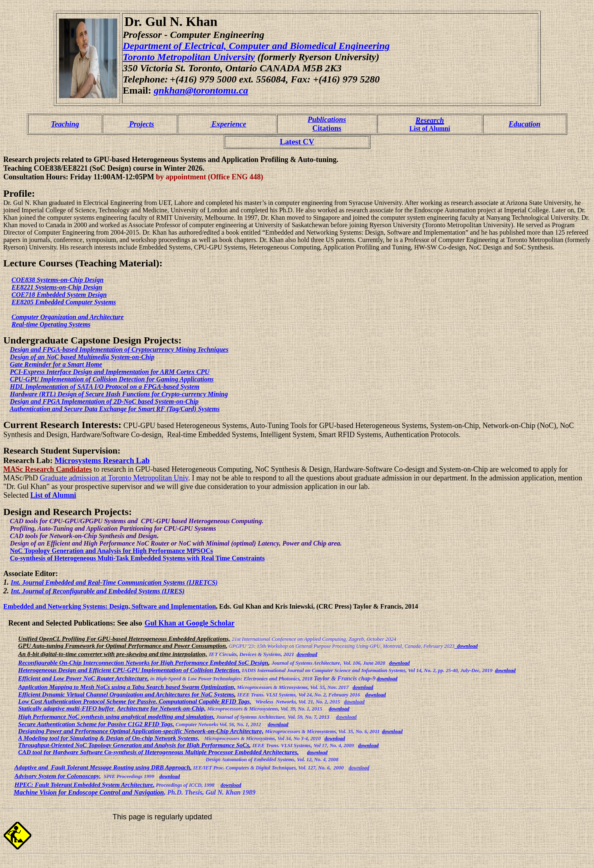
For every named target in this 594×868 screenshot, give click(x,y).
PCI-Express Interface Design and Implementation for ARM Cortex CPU (110, 372)
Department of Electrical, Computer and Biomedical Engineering (256, 46)
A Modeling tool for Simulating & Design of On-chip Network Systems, (109, 738)
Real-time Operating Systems (51, 324)
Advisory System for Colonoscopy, (58, 776)
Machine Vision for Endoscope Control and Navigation (89, 792)
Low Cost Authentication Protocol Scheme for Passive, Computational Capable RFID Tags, (135, 701)
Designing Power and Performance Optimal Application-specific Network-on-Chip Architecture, (141, 731)
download (467, 646)
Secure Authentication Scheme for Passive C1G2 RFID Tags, (96, 724)
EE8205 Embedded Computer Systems (64, 302)
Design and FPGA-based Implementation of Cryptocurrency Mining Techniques (119, 349)
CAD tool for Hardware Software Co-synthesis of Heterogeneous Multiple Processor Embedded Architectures (158, 752)
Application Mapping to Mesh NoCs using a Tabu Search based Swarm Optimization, (127, 687)
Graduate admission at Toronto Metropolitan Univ (114, 478)
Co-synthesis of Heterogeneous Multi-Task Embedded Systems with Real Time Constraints (137, 558)
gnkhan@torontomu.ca (201, 90)
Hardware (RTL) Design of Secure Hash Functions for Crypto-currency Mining (119, 394)
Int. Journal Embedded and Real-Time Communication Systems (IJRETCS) (114, 582)
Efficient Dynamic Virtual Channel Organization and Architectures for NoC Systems (126, 694)
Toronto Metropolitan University (189, 57)
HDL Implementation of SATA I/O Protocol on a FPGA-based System (105, 387)
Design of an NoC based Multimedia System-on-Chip (82, 357)
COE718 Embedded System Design (59, 295)
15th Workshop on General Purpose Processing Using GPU (319, 646)
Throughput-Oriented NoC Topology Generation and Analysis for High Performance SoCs (134, 745)
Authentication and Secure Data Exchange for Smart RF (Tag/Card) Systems (114, 409)
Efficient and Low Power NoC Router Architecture (83, 678)
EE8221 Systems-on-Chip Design (57, 287)
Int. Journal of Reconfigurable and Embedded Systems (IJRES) (98, 591)
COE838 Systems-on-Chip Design (58, 280)
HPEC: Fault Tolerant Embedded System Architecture (84, 785)
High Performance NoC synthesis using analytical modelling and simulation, (116, 717)
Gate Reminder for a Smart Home (56, 364)
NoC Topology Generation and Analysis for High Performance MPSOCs (111, 551)
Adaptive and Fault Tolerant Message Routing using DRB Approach (102, 767)
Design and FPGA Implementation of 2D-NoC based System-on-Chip (104, 401)
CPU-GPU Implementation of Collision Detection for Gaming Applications (112, 379)
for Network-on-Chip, (178, 708)
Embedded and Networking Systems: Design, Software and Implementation (110, 606)
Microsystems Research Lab (102, 460)
